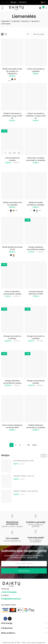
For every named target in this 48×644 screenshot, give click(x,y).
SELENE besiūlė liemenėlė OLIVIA (12, 248)
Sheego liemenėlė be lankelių (36, 382)
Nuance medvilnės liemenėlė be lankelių (12, 293)
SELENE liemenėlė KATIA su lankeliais (12, 204)
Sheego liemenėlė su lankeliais (12, 337)
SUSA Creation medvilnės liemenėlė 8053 (12, 426)
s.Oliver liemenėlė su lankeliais (36, 70)
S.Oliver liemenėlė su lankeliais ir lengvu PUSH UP (36, 116)
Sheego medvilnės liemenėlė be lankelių (36, 248)
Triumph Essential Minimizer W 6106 (36, 293)
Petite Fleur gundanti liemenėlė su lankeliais (36, 159)
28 (29, 445)
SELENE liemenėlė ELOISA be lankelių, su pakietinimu (12, 71)
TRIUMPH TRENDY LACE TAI (24, 476)
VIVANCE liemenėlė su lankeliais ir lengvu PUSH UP (12, 116)
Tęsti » (35, 445)
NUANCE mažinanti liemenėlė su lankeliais (36, 426)
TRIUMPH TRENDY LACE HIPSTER (26, 491)
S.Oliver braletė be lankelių (12, 159)
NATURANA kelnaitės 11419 (23, 461)
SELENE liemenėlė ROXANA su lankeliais (36, 204)
